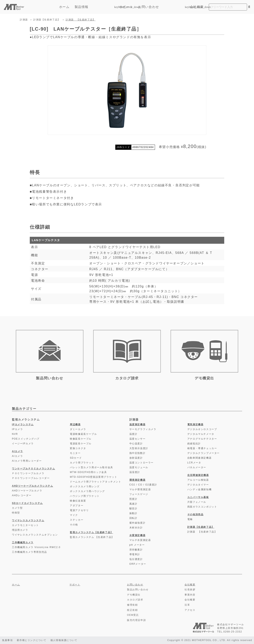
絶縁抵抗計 (194, 444)
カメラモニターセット (25, 525)
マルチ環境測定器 (140, 489)
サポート (126, 7)
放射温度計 (136, 458)
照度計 (133, 499)
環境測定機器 (138, 480)
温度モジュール (139, 467)
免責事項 (7, 640)
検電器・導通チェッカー (202, 448)
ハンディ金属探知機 (199, 489)
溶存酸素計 (136, 550)
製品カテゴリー (24, 409)
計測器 (24, 20)
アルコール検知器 (198, 480)
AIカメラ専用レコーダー (27, 461)
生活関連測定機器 (198, 475)
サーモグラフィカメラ (143, 429)
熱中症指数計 (138, 453)
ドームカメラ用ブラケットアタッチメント (95, 482)
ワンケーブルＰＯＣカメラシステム (34, 469)
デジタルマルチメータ (201, 434)
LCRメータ (194, 463)
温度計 (133, 434)
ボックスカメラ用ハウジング (87, 491)
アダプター (77, 506)
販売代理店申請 (136, 620)
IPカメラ (17, 429)
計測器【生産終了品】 (47, 20)
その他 (74, 525)
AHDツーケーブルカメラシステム (33, 486)
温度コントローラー (141, 463)
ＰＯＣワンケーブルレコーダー (31, 478)
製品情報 (94, 7)
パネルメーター (197, 467)
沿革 (187, 605)
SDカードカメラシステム (27, 503)
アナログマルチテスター (202, 439)
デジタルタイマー (198, 485)
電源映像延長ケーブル (83, 434)
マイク (74, 515)
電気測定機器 (195, 424)
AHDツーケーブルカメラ (27, 491)
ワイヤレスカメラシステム (28, 520)
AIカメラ (17, 451)
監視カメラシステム (26, 420)
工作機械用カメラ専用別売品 (29, 552)
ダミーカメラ (78, 429)
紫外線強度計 (138, 523)
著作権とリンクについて (32, 640)
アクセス (190, 610)
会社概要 (197, 7)
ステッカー (77, 520)
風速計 (133, 504)
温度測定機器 (138, 424)
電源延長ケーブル (81, 444)
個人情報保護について (64, 640)
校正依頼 (132, 610)
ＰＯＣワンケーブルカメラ (28, 473)
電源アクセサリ (79, 510)
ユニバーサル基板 (198, 497)
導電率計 (135, 554)
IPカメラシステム (23, 424)
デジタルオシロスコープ (202, 429)
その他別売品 (195, 514)
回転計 (133, 518)
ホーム (64, 7)
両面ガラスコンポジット (202, 507)
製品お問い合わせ (138, 590)
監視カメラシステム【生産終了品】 (91, 532)
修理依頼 (132, 605)
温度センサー (138, 439)
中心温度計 (136, 444)
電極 (190, 519)
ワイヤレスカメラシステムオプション (35, 535)
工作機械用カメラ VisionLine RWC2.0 (36, 547)
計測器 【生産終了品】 (81, 20)
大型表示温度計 (139, 448)
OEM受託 (133, 615)
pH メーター (137, 545)
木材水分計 (136, 528)
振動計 (133, 513)
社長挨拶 (190, 590)
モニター (75, 453)
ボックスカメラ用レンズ (85, 486)
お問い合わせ (149, 7)
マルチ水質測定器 (140, 540)
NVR (15, 434)
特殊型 (16, 513)
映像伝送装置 (78, 501)
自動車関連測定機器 (199, 458)
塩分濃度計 (136, 559)
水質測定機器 (138, 535)
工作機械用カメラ (23, 542)
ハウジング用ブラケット (85, 496)
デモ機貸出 (134, 595)
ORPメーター (138, 564)
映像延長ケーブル (81, 439)
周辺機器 (75, 424)
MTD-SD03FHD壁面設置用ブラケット (93, 477)
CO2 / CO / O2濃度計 (143, 485)
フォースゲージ (139, 494)
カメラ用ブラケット (82, 463)
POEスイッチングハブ (26, 439)
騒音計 (133, 509)
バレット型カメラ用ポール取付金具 (91, 467)
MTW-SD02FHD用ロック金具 (88, 472)
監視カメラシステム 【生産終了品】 (92, 537)
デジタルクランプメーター (203, 453)
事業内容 (190, 595)
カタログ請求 (135, 600)
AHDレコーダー (22, 495)
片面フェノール (197, 502)
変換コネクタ (78, 448)
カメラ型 (17, 508)
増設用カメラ (20, 530)
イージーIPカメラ (23, 444)
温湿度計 (135, 472)
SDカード (76, 458)
